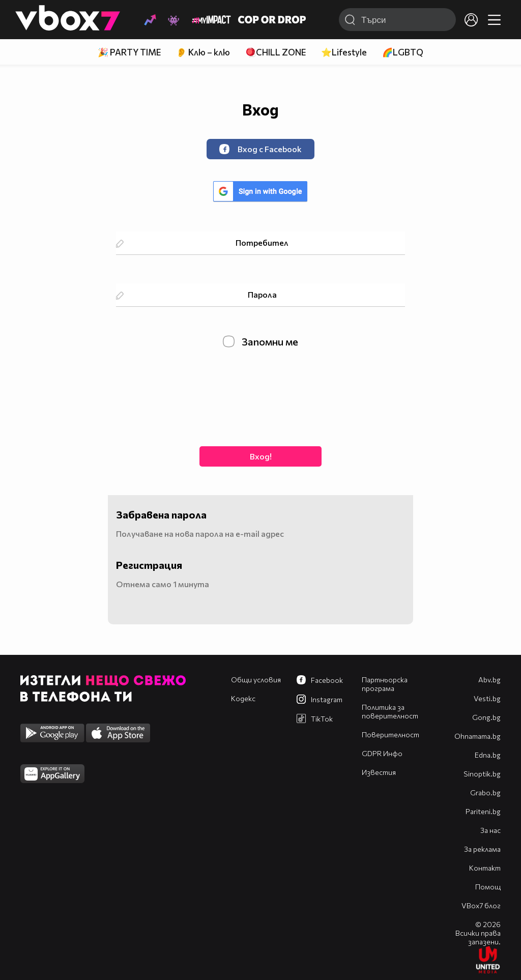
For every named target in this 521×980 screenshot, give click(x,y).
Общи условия (256, 680)
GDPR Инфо (382, 753)
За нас (490, 830)
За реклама (482, 849)
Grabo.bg (485, 792)
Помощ (488, 887)
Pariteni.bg (483, 811)
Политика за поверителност (390, 711)
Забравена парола (161, 514)
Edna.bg (488, 755)
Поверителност (390, 734)
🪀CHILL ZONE (276, 52)
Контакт (485, 868)
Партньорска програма (385, 684)
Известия (379, 772)
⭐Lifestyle (344, 52)
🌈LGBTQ (403, 52)
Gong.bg (486, 717)
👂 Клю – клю (203, 52)
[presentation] (260, 396)
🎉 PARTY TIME (129, 52)
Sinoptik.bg (482, 774)
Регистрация (149, 565)
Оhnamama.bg (477, 736)
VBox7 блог (481, 905)
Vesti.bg (487, 698)
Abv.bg (489, 680)
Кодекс (243, 698)
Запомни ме (260, 341)
